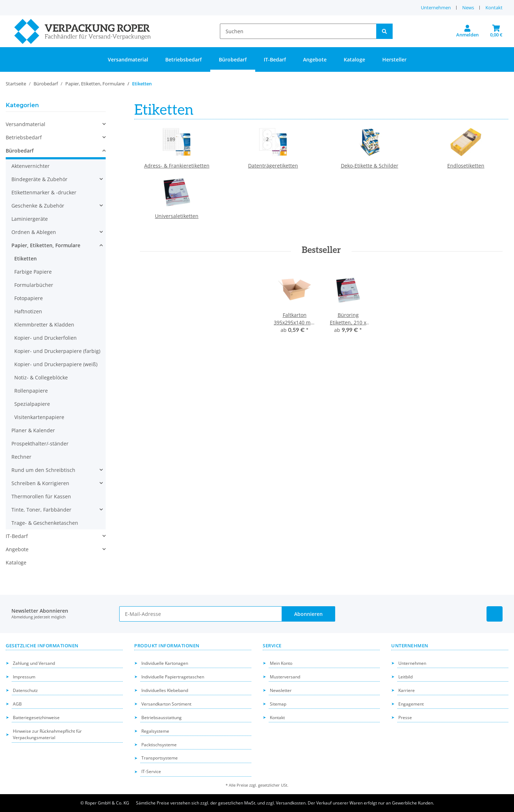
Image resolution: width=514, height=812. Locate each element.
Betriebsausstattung (162, 718)
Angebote (17, 549)
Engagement (411, 704)
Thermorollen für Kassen (41, 496)
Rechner (21, 457)
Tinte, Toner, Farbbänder (41, 510)
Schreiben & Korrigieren (40, 483)
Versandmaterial (26, 124)
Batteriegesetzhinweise (36, 718)
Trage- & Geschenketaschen (45, 523)
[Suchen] (298, 31)
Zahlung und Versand (34, 663)
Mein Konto (281, 663)
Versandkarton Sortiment (166, 704)
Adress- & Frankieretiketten (177, 166)
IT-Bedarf (17, 536)
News (468, 8)
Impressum (24, 677)
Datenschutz (25, 690)
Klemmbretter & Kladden (44, 325)
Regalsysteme (155, 731)
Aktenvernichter (31, 166)
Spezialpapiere (32, 404)
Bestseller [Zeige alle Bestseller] (321, 250)
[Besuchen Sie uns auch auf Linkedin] (495, 614)
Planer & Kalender (33, 430)
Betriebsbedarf (24, 137)
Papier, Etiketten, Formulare (46, 245)
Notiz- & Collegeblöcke (41, 377)
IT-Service (151, 771)
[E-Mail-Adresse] (200, 614)
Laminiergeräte (30, 219)
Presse (405, 718)
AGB (17, 704)
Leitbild (405, 677)
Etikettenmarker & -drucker (44, 192)
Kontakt (494, 8)
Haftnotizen (28, 311)
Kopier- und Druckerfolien (46, 338)
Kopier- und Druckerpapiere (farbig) (57, 351)
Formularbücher (34, 285)
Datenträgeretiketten (273, 166)
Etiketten (26, 258)
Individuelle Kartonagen (165, 663)
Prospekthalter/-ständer (40, 444)
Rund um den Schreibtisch (43, 470)
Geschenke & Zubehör (38, 206)
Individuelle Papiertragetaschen (173, 677)
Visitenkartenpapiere (39, 417)
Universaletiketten (177, 216)
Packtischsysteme (159, 745)
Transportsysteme (160, 758)
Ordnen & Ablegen (34, 232)
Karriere (407, 690)
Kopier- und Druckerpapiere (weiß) (56, 364)
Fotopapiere (29, 298)
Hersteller (394, 59)
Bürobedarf (20, 151)
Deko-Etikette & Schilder (370, 166)
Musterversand (285, 677)
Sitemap (278, 704)
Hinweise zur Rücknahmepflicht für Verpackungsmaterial (47, 734)
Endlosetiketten (466, 166)
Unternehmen (436, 8)
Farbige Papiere (33, 272)
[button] (467, 31)
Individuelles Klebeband (165, 690)
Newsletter (281, 690)
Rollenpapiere (31, 391)
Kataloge (16, 562)
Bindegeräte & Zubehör (39, 179)
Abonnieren (308, 614)
